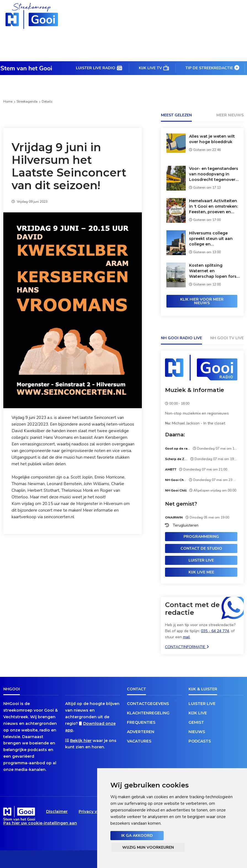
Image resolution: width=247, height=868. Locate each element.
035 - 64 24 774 (215, 631)
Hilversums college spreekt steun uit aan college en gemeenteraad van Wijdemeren (211, 239)
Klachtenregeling (148, 713)
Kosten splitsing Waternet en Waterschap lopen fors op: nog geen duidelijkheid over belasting (213, 271)
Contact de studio (201, 548)
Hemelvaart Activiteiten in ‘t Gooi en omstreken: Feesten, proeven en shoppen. (213, 206)
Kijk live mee (201, 572)
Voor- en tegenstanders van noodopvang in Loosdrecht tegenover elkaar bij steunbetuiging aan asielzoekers (215, 174)
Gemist (196, 722)
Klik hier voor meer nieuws (202, 301)
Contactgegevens (148, 704)
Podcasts (200, 741)
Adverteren (141, 732)
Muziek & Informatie (195, 390)
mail (186, 637)
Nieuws (197, 732)
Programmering (201, 537)
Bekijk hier (81, 741)
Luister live (201, 560)
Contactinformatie (187, 647)
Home (8, 102)
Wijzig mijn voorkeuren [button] (148, 847)
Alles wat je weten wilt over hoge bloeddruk (212, 139)
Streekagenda (27, 102)
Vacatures (139, 741)
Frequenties (141, 722)
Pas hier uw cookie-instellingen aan (40, 823)
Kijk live (198, 713)
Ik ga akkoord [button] (137, 836)
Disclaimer (57, 811)
